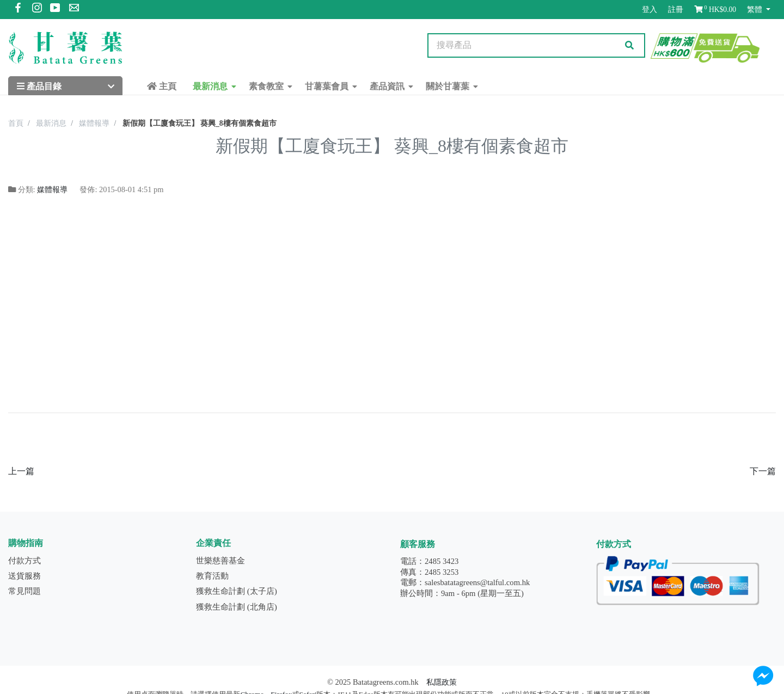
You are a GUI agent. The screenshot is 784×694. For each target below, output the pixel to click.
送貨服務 (24, 576)
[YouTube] (56, 10)
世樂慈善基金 (220, 560)
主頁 (162, 86)
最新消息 (210, 86)
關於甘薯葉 (448, 86)
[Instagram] (37, 10)
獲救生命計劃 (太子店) (237, 591)
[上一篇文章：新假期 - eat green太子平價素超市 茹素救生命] (21, 471)
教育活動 (212, 576)
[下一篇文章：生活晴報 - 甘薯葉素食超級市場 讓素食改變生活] (763, 471)
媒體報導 (52, 189)
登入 (650, 10)
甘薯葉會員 (327, 86)
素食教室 (266, 86)
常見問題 (24, 591)
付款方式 (24, 560)
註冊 (676, 10)
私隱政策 (442, 682)
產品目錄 (39, 86)
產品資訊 (387, 86)
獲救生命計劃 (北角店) (237, 607)
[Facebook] (18, 10)
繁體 (755, 10)
